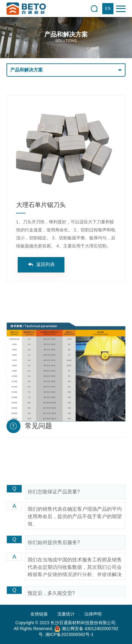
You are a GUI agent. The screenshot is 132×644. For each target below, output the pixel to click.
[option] (66, 148)
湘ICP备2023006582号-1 (69, 634)
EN (108, 9)
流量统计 (66, 614)
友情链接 (39, 614)
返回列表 (46, 264)
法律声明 (93, 614)
